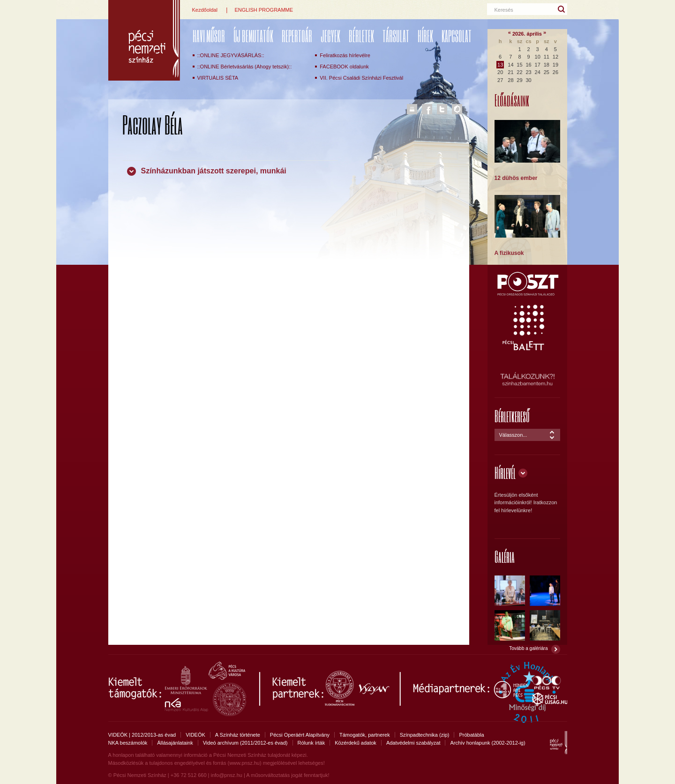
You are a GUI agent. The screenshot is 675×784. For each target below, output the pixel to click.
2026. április (527, 34)
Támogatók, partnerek (365, 735)
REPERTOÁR (297, 36)
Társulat (396, 36)
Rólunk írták (311, 743)
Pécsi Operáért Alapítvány (300, 735)
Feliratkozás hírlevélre (345, 55)
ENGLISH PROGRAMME (264, 10)
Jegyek (330, 36)
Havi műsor (209, 36)
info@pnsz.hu (226, 775)
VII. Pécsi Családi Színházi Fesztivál (361, 78)
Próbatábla (471, 735)
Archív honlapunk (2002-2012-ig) (487, 743)
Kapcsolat (457, 36)
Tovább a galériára (528, 648)
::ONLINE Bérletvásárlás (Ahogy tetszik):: (245, 67)
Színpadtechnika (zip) (425, 735)
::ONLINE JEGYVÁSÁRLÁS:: (231, 55)
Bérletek (361, 36)
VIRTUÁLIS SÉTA (218, 78)
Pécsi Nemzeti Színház (144, 40)
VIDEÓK (195, 735)
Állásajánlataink (175, 743)
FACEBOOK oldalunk (344, 67)
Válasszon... (513, 435)
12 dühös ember (516, 178)
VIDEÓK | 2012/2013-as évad (142, 735)
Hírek (425, 36)
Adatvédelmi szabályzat (413, 743)
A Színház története (238, 735)
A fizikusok (509, 253)
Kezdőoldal (205, 10)
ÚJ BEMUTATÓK (253, 36)
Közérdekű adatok (356, 743)
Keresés (504, 10)
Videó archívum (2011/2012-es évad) (245, 743)
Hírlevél (505, 473)
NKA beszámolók (128, 743)
